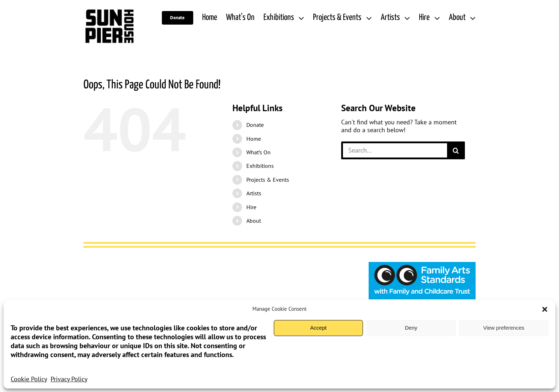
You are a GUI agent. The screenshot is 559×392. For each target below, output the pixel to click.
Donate (255, 125)
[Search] (456, 150)
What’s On (258, 152)
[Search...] (394, 150)
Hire (251, 207)
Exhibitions (260, 166)
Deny (411, 328)
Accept (318, 328)
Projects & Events (268, 180)
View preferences (504, 328)
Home (254, 139)
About (254, 221)
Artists (254, 193)
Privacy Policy (69, 379)
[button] (545, 309)
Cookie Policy (29, 379)
